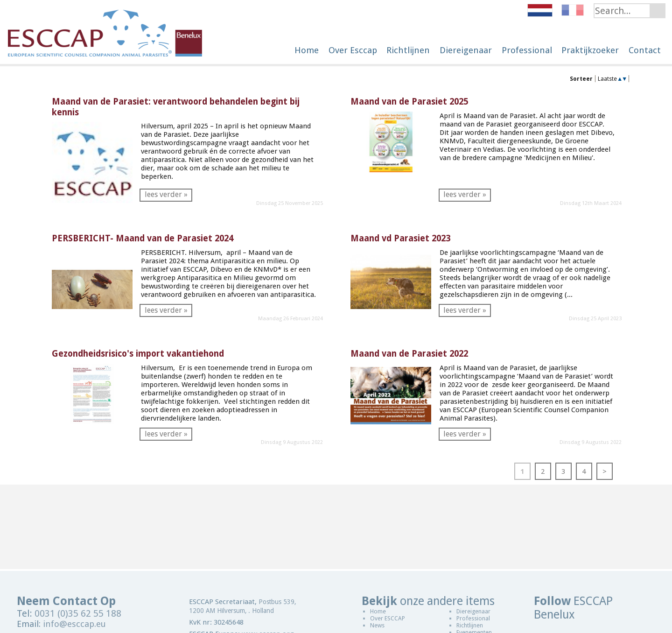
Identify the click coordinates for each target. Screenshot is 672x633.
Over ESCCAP (388, 618)
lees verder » (166, 194)
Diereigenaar (473, 611)
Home (378, 611)
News (377, 625)
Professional (473, 618)
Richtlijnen (470, 625)
